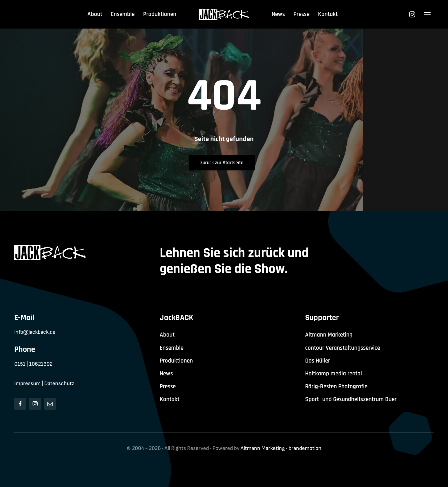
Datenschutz (59, 384)
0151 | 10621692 (33, 364)
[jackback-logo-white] (224, 12)
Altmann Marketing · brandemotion (281, 448)
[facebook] (20, 404)
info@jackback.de (35, 332)
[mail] (50, 404)
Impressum (27, 384)
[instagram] (35, 404)
